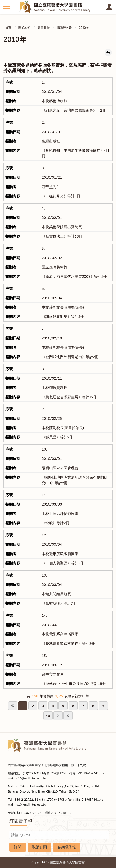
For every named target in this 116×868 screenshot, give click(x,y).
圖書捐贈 (44, 28)
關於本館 (24, 28)
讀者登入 (109, 7)
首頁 (8, 28)
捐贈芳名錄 (64, 28)
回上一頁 (108, 52)
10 (48, 716)
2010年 (84, 28)
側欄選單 (7, 7)
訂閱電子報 (21, 821)
